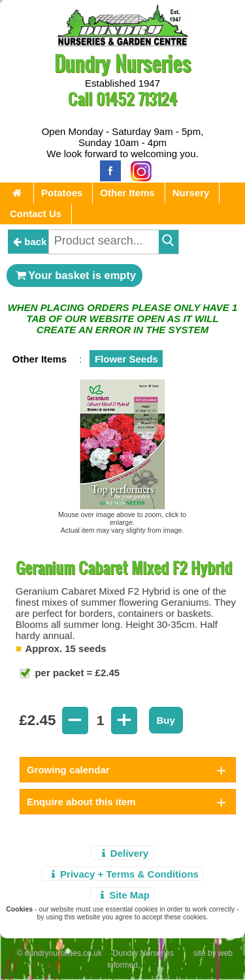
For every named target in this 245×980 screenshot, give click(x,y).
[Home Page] (123, 43)
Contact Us (36, 214)
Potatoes (62, 193)
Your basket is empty (74, 275)
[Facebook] (107, 170)
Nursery (191, 193)
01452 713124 (137, 99)
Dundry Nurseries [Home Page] (122, 63)
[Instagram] (138, 170)
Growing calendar (68, 770)
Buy (166, 720)
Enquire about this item (81, 802)
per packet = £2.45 (76, 673)
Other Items (127, 193)
